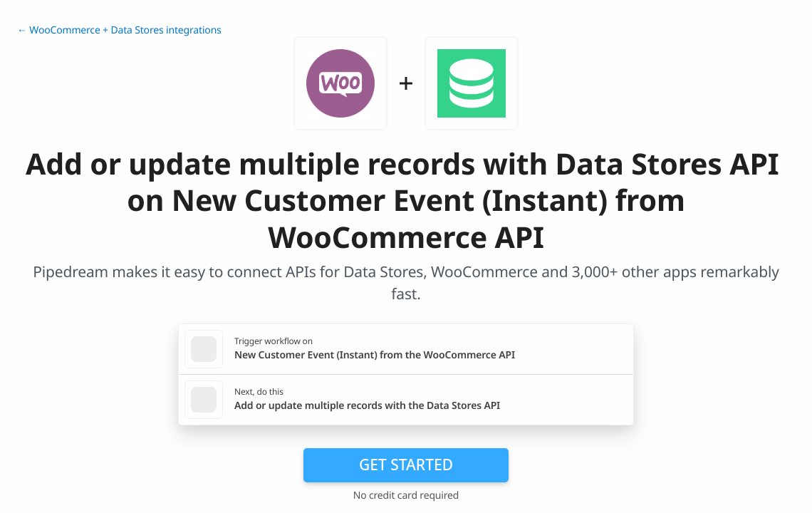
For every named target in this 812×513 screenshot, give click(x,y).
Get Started (406, 465)
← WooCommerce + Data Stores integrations (119, 30)
